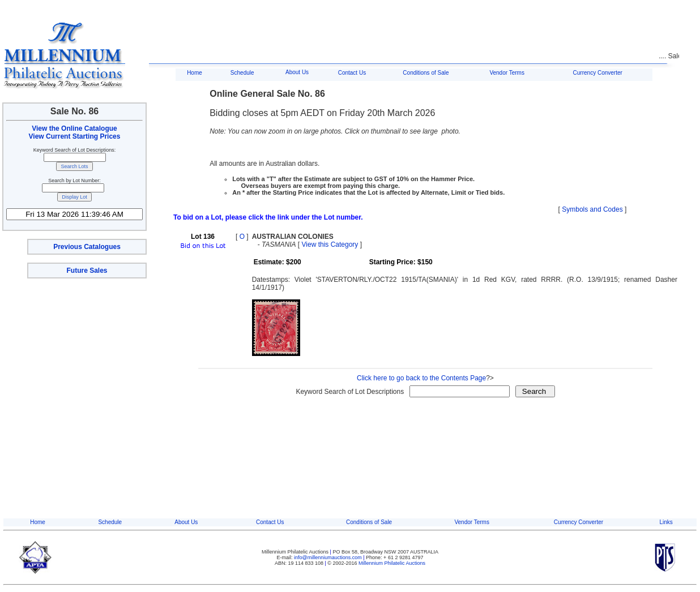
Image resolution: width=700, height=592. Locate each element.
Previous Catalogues (87, 247)
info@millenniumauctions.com (328, 557)
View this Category (330, 244)
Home (195, 73)
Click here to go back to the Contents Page (421, 378)
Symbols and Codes (592, 209)
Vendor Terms (507, 73)
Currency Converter (598, 73)
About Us (297, 72)
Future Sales (87, 271)
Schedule (242, 73)
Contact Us (352, 73)
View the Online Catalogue (74, 128)
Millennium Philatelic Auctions (392, 563)
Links (666, 522)
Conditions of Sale (426, 73)
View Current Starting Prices (75, 136)
